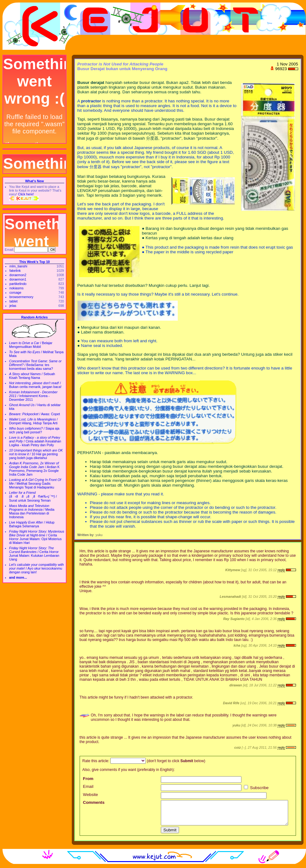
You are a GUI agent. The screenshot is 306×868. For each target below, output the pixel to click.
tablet (13, 301)
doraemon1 (18, 279)
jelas (13, 306)
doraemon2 (18, 275)
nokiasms (16, 288)
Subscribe (256, 788)
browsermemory (21, 297)
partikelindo (18, 284)
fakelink (15, 271)
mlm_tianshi (18, 266)
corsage (15, 292)
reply (281, 570)
